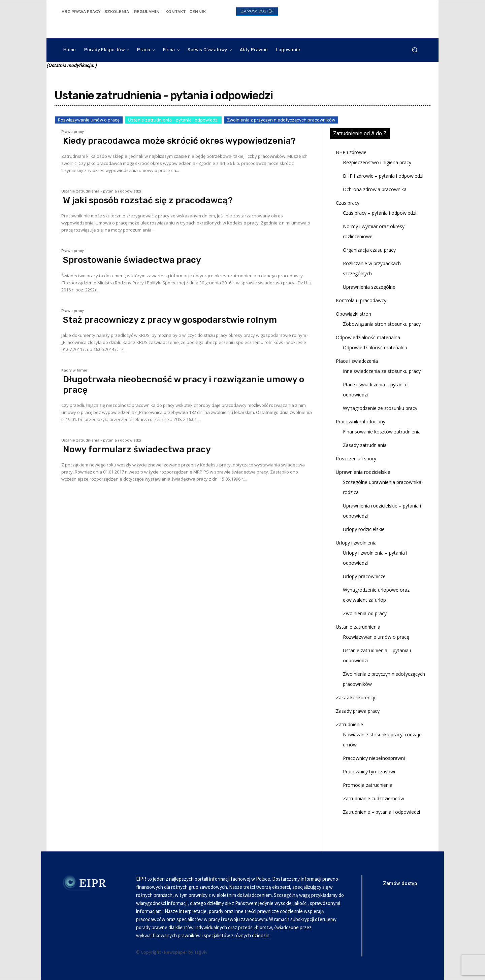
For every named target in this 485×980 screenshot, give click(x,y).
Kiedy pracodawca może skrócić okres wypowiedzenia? (179, 141)
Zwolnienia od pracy (365, 613)
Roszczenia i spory (356, 459)
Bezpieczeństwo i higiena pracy (377, 162)
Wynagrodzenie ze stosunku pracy (380, 408)
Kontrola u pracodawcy (361, 300)
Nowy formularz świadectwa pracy (137, 449)
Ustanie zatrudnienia (358, 627)
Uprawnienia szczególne (369, 287)
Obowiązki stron (353, 314)
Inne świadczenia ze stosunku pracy (382, 371)
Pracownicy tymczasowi (369, 772)
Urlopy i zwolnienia (356, 543)
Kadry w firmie (74, 371)
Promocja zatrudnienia (368, 785)
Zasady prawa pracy (358, 711)
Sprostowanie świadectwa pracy (132, 260)
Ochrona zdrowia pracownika (375, 189)
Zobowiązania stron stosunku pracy (382, 324)
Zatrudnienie (349, 724)
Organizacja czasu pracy (369, 250)
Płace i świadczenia (357, 361)
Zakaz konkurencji (355, 697)
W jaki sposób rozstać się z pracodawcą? (148, 200)
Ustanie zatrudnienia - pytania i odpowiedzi (173, 120)
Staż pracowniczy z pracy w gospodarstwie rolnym (170, 320)
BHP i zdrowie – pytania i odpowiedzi (383, 176)
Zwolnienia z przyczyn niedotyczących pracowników (281, 120)
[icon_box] (81, 11)
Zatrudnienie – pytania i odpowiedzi (381, 812)
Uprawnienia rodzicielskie (363, 472)
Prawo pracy (73, 132)
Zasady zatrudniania (365, 445)
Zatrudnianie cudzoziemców (374, 798)
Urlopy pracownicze (364, 576)
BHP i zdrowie (351, 152)
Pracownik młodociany (361, 422)
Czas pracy (348, 203)
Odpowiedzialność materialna (368, 337)
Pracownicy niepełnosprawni (374, 758)
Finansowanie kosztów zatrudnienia (382, 432)
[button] (414, 50)
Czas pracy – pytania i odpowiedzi (380, 213)
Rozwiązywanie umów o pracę (89, 120)
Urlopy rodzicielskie (364, 529)
